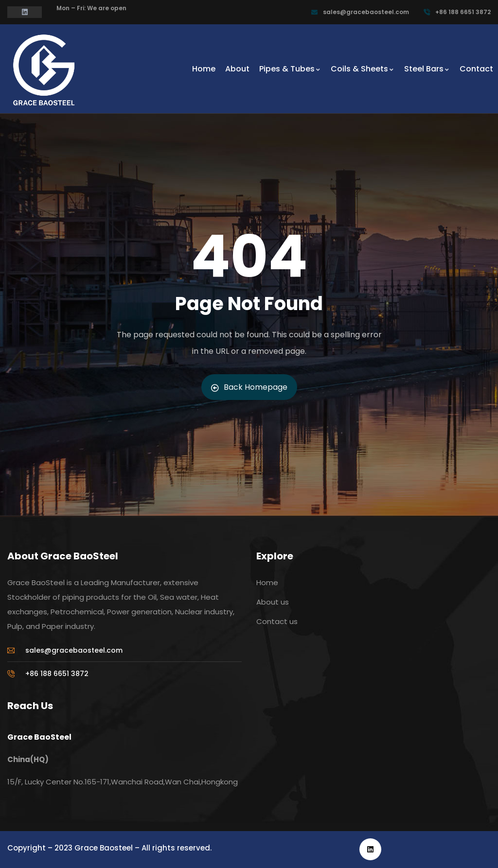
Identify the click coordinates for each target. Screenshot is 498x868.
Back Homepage (249, 387)
